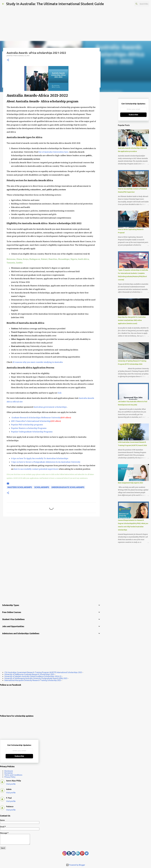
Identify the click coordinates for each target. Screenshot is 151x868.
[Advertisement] (76, 18)
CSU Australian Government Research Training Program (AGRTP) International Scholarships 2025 (43, 672)
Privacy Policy (10, 777)
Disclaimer (9, 773)
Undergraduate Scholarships (68, 487)
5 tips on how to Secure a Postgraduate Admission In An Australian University (46, 462)
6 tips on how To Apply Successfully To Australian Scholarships (40, 458)
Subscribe (133, 115)
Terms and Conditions (13, 775)
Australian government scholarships (50, 407)
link (60, 393)
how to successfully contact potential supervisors (36, 469)
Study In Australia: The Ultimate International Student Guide (55, 4)
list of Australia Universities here (53, 152)
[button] (8, 60)
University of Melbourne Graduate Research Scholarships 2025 (29, 674)
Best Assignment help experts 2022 (131, 483)
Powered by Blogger (76, 865)
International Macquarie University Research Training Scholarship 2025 (33, 680)
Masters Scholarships (20, 487)
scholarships (42, 487)
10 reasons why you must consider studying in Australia (37, 362)
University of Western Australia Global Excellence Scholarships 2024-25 (33, 676)
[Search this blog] (138, 4)
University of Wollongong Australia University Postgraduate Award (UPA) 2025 (36, 678)
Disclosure (9, 771)
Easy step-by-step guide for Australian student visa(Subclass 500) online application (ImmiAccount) (132, 320)
